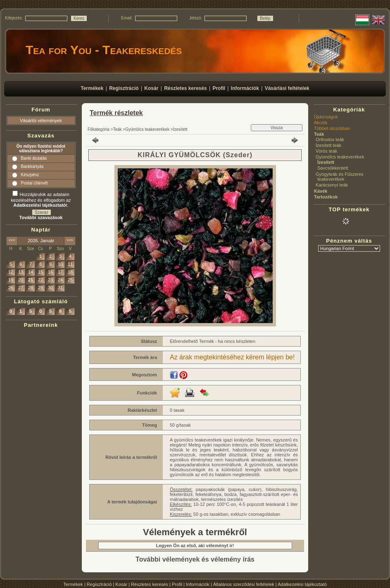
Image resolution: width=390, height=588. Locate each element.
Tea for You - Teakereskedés (104, 50)
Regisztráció (99, 584)
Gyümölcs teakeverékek (147, 129)
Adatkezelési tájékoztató (302, 584)
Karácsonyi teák (332, 185)
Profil (177, 584)
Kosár (121, 584)
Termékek (73, 584)
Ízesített (180, 129)
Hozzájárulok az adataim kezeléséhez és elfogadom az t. (41, 200)
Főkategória (99, 129)
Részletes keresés (150, 584)
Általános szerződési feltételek (244, 584)
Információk (198, 584)
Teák (117, 129)
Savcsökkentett (333, 168)
